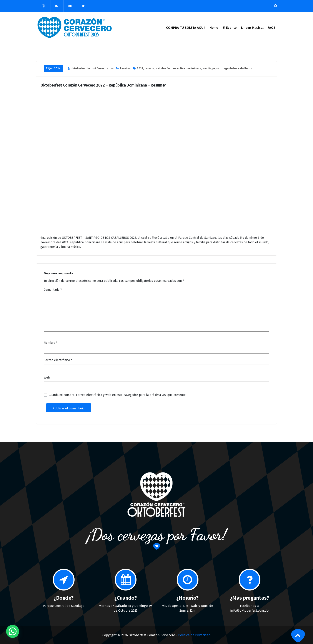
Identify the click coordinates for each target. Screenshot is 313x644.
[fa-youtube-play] (70, 6)
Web (47, 378)
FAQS (272, 28)
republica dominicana (187, 68)
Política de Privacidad (194, 635)
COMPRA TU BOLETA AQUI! (186, 28)
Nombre (51, 343)
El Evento (230, 28)
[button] (13, 631)
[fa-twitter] (83, 6)
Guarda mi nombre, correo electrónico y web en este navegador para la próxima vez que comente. (117, 395)
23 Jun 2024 (53, 68)
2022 (140, 68)
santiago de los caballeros (234, 68)
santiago (209, 68)
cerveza (150, 68)
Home (214, 28)
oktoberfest (164, 68)
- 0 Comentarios (103, 68)
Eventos (125, 68)
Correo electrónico (58, 360)
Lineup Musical (252, 28)
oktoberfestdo (80, 68)
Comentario (53, 290)
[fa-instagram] (43, 6)
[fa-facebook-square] (57, 6)
